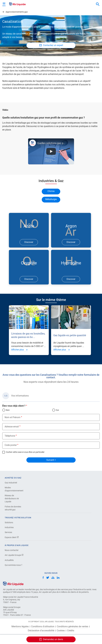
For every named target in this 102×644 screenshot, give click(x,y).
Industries (9, 527)
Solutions (9, 522)
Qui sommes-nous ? (13, 565)
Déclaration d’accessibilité (41, 631)
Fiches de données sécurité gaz (13, 508)
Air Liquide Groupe (14, 555)
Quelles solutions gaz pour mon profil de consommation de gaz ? (51, 143)
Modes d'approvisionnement (14, 489)
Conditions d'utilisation (43, 627)
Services (8, 532)
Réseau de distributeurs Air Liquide (12, 499)
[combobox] (98, 4)
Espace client (12, 537)
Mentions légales (20, 627)
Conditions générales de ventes (73, 627)
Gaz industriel (11, 483)
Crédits (71, 631)
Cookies (61, 631)
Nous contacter (12, 550)
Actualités (9, 560)
